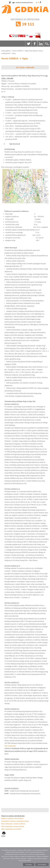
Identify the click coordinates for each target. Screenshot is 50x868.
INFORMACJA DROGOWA (25, 24)
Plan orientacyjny (10, 746)
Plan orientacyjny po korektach (11, 829)
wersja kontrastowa (24, 3)
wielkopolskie (6, 53)
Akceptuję (29, 864)
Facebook (35, 44)
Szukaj (47, 44)
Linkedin (41, 44)
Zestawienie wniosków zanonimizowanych (15, 821)
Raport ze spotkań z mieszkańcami (12, 818)
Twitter (28, 44)
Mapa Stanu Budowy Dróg (34, 51)
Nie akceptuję (42, 864)
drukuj (3, 836)
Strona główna (6, 51)
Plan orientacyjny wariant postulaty (13, 826)
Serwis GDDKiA (18, 51)
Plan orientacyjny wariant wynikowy (13, 824)
